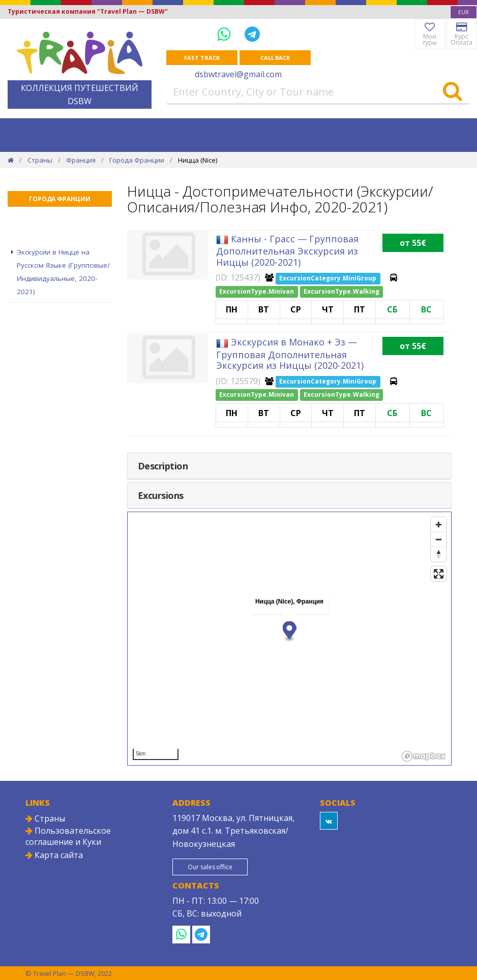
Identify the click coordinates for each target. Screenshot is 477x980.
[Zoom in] (439, 525)
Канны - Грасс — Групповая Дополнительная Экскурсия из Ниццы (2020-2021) (287, 250)
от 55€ (413, 243)
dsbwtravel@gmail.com (238, 74)
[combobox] (464, 12)
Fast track (202, 58)
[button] (289, 631)
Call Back (275, 58)
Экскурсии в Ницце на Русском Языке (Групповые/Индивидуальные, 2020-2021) (63, 272)
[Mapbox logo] (424, 756)
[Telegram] (252, 34)
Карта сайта (54, 855)
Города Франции (137, 160)
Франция (81, 160)
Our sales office (210, 867)
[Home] (11, 160)
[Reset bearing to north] (439, 554)
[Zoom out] (439, 539)
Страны (40, 160)
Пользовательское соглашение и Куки (68, 836)
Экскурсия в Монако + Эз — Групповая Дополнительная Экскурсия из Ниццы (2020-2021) (290, 354)
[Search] (452, 92)
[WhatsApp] (226, 34)
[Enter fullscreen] (439, 574)
